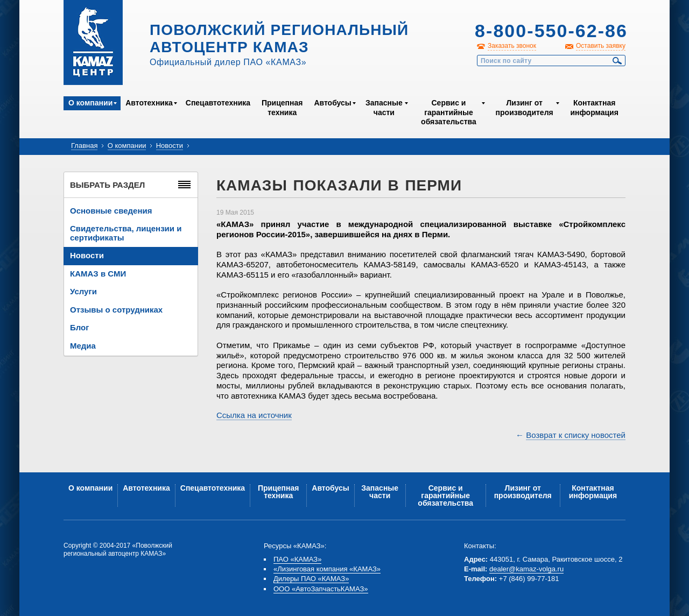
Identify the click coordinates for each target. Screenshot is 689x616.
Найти (617, 61)
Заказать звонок (512, 46)
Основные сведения (111, 211)
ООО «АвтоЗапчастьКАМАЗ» (321, 589)
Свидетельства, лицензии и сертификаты (126, 233)
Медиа (83, 346)
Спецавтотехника (218, 103)
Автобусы (332, 103)
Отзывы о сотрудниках (116, 310)
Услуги (83, 291)
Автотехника (149, 103)
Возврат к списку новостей (576, 435)
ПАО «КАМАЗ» (297, 559)
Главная (84, 146)
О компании (90, 103)
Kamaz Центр (93, 43)
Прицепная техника (282, 108)
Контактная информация (594, 108)
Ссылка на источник (254, 415)
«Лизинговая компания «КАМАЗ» (327, 569)
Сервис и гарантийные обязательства (449, 112)
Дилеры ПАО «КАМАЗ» (311, 579)
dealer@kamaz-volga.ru (526, 569)
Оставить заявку (601, 46)
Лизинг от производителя (525, 108)
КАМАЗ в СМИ (98, 274)
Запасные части (384, 108)
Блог (80, 327)
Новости (170, 146)
